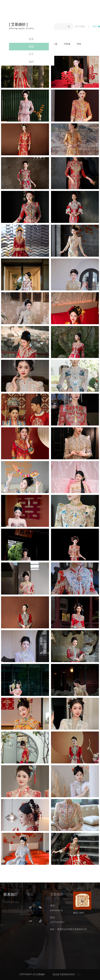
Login (78, 974)
